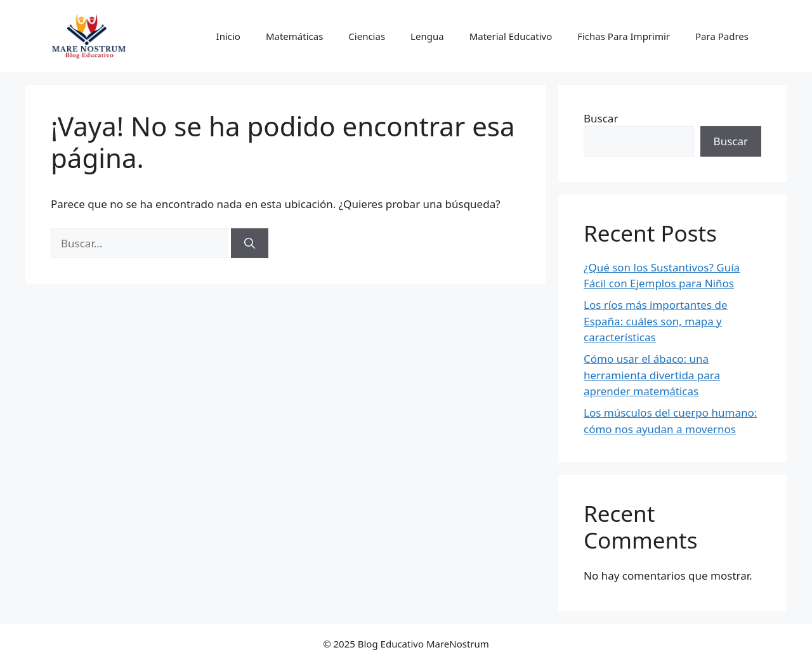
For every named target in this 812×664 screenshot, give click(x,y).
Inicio (228, 36)
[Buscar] (250, 244)
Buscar (601, 118)
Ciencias (367, 36)
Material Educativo (511, 36)
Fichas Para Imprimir (624, 36)
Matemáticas (294, 36)
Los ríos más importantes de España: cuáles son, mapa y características (656, 321)
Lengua (427, 36)
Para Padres (722, 36)
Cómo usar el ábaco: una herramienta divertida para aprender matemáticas (652, 375)
